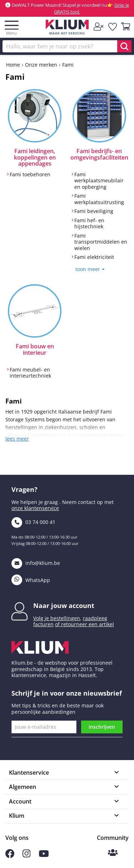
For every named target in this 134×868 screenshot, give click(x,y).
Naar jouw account (64, 605)
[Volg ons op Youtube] (44, 855)
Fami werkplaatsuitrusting (99, 199)
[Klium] (67, 28)
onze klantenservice (35, 508)
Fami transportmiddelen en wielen (101, 242)
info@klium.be (36, 563)
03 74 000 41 (33, 522)
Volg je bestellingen (57, 618)
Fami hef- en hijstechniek (89, 224)
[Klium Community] (113, 853)
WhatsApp (31, 580)
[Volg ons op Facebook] (10, 856)
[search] (124, 46)
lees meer (17, 439)
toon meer (88, 269)
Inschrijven (102, 727)
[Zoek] (67, 46)
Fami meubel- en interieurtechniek (30, 373)
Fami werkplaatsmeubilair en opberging (99, 181)
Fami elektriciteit (94, 257)
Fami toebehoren (30, 175)
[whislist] (113, 27)
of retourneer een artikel (85, 624)
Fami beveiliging (94, 211)
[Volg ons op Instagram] (26, 856)
